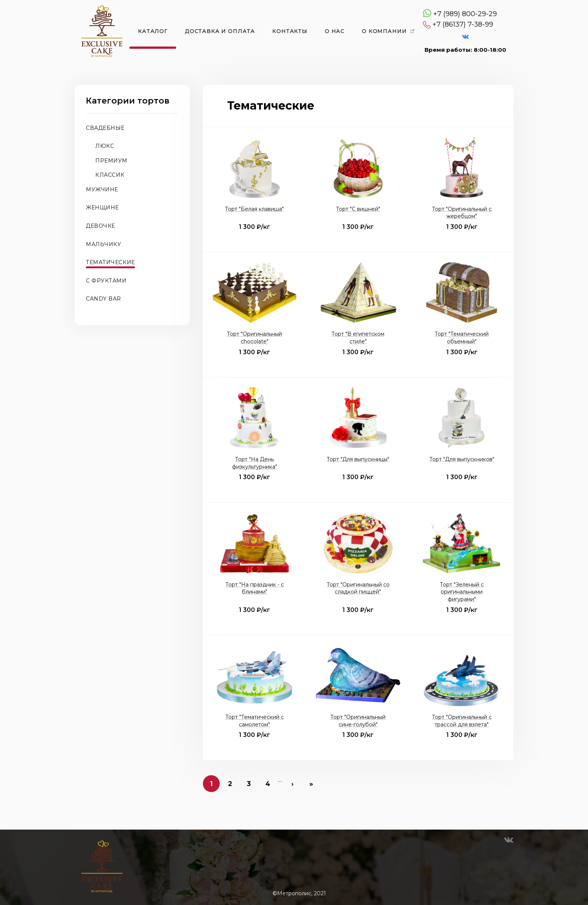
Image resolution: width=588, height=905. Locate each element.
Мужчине (102, 189)
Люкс (105, 146)
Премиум (111, 161)
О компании (384, 31)
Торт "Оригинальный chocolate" (254, 338)
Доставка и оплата (220, 31)
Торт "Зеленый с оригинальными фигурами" (462, 592)
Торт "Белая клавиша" (254, 209)
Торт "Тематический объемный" (462, 338)
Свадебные (105, 128)
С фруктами (106, 281)
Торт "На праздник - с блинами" (255, 588)
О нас (335, 31)
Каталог (153, 31)
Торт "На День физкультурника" (255, 463)
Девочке (100, 226)
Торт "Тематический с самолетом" (255, 721)
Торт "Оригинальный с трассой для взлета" (462, 721)
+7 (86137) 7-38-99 (463, 24)
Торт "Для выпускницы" (358, 459)
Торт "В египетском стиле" (358, 338)
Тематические (110, 262)
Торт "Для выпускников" (462, 459)
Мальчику (103, 244)
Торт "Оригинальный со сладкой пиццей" (358, 588)
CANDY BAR (103, 299)
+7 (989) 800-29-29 (465, 14)
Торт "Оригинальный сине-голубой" (358, 721)
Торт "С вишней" (358, 209)
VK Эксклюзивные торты (465, 37)
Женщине (102, 207)
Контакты (290, 31)
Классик (110, 175)
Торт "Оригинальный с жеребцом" (462, 213)
